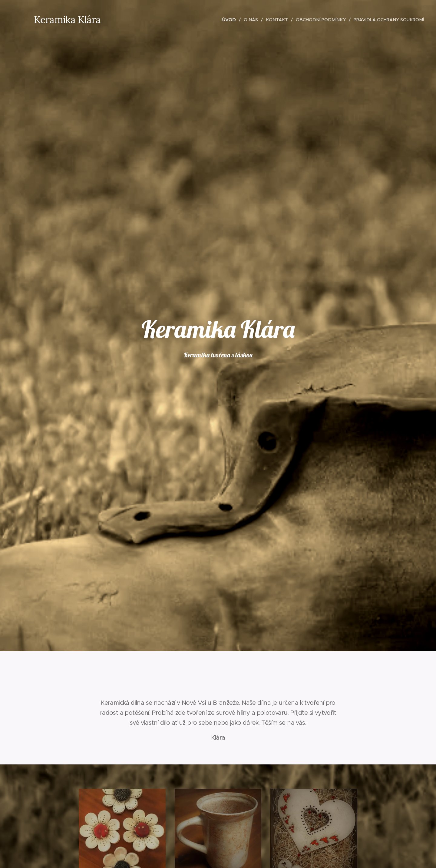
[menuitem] (231, 20)
